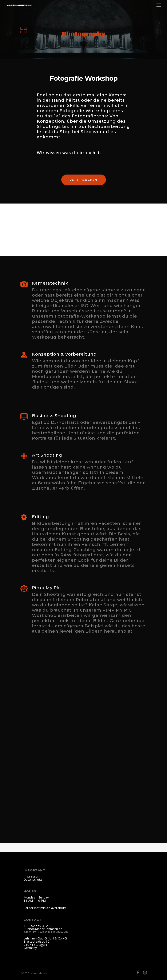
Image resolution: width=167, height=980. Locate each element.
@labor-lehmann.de (48, 929)
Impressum (32, 876)
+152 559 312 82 (40, 926)
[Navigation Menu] (159, 5)
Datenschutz (33, 879)
